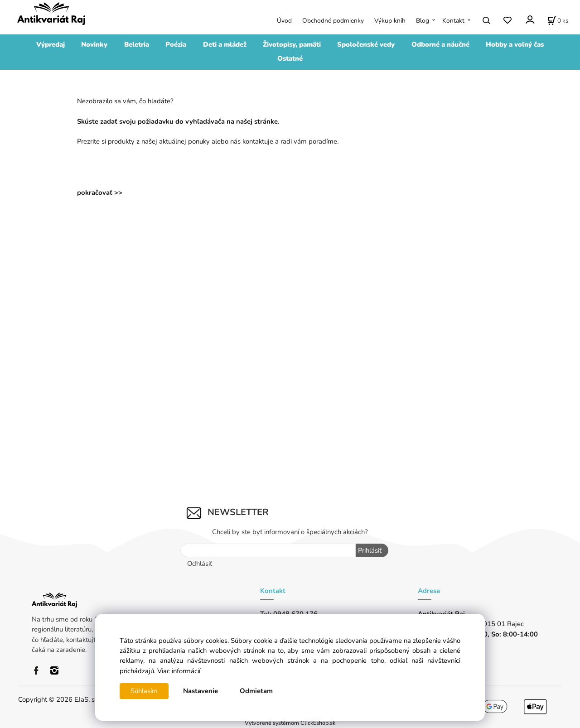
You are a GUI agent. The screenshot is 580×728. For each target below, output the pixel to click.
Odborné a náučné (440, 44)
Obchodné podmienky (333, 21)
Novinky (94, 44)
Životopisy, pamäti (292, 44)
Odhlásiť (200, 564)
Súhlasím (144, 691)
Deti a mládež (225, 44)
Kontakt (453, 21)
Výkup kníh (390, 21)
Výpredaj (51, 44)
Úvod (284, 21)
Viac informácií (179, 671)
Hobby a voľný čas (515, 44)
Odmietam (256, 691)
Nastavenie (201, 691)
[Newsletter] (268, 550)
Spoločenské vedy (366, 44)
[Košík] (558, 20)
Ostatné (290, 58)
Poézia (176, 44)
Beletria (137, 44)
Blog (423, 21)
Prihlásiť (370, 550)
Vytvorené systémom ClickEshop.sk (290, 723)
